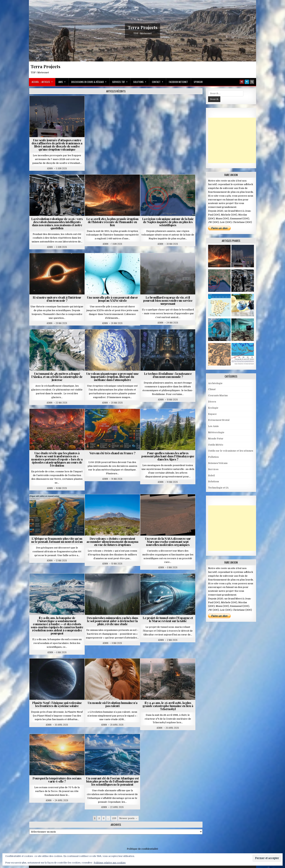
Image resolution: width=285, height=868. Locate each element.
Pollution (213, 457)
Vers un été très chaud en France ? (112, 453)
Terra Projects (143, 27)
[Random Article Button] (242, 82)
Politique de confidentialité (142, 849)
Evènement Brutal (219, 420)
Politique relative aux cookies (110, 863)
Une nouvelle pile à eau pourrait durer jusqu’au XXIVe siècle (112, 299)
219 (114, 818)
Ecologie (213, 408)
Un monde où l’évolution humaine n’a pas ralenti (113, 704)
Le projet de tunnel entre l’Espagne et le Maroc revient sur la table (168, 619)
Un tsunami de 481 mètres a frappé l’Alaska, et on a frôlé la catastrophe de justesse (57, 377)
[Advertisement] (235, 140)
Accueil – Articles (41, 82)
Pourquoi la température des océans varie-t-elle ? (57, 780)
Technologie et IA (218, 488)
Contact (156, 82)
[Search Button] (252, 82)
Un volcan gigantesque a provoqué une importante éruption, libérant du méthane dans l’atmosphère (112, 377)
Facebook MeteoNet (178, 82)
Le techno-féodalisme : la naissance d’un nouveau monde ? (168, 375)
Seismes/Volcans (218, 463)
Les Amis (213, 426)
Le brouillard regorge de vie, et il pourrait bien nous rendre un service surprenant (168, 300)
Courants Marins (218, 395)
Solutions (138, 82)
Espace (212, 414)
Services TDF (119, 82)
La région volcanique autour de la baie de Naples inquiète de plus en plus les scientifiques (168, 222)
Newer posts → (128, 818)
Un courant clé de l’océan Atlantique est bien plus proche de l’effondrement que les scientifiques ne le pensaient (112, 781)
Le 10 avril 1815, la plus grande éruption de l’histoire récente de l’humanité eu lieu (112, 222)
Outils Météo (216, 445)
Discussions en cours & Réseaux (88, 82)
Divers (212, 402)
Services (213, 469)
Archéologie (215, 383)
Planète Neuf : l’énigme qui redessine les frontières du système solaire (57, 704)
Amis (61, 82)
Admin (50, 168)
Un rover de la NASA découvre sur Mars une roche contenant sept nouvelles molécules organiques (168, 542)
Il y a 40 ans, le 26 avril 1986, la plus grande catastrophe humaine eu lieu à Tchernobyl (168, 706)
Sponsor (198, 82)
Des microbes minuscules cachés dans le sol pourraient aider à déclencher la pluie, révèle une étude (112, 621)
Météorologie (216, 432)
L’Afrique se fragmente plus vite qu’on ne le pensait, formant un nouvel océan (57, 540)
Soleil (211, 475)
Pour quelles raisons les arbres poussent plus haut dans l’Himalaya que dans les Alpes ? (168, 456)
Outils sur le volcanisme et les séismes (231, 451)
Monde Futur (216, 439)
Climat (212, 389)
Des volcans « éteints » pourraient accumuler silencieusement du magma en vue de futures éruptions (112, 542)
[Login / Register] (247, 82)
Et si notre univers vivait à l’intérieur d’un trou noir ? (57, 299)
